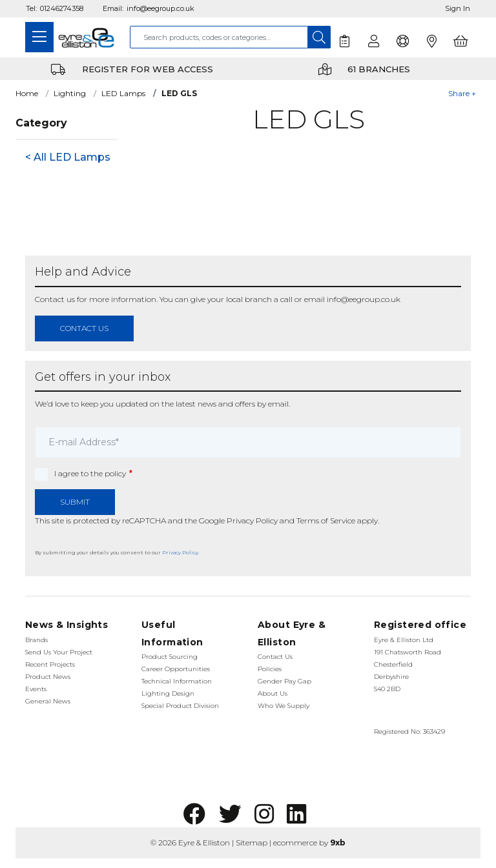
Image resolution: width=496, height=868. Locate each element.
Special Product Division (180, 706)
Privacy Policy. (181, 552)
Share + (462, 93)
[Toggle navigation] (39, 37)
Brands (36, 640)
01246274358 (62, 8)
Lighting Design (168, 693)
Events (36, 689)
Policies (270, 669)
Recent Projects (50, 664)
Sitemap (252, 843)
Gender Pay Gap (284, 681)
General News (48, 701)
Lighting (70, 93)
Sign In (458, 8)
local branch (249, 299)
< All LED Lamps (68, 157)
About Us (273, 693)
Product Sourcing (170, 657)
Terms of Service (326, 520)
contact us (84, 328)
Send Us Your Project (59, 652)
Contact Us (275, 657)
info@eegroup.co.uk (160, 8)
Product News (48, 677)
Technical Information (177, 681)
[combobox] (219, 37)
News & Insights (67, 625)
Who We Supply (284, 706)
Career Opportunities (176, 669)
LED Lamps (123, 93)
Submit (75, 502)
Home (27, 93)
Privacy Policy (252, 520)
